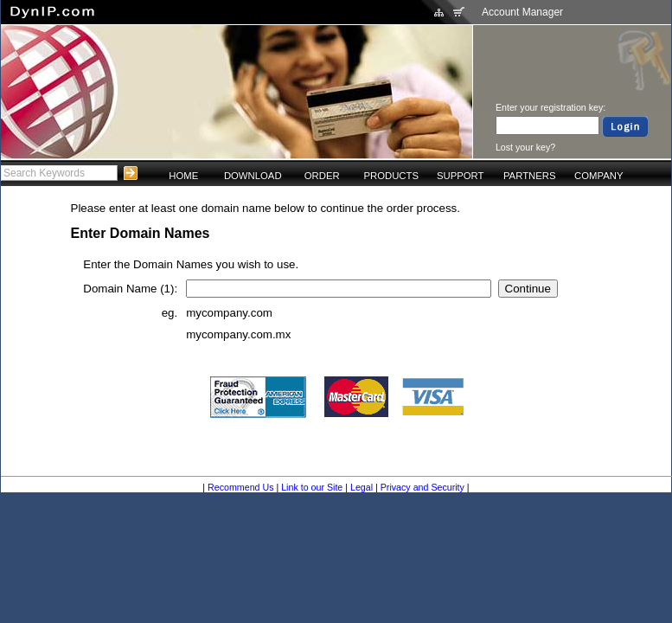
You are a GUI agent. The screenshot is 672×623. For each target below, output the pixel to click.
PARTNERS (530, 176)
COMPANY (598, 176)
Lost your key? (525, 147)
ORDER (322, 176)
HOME (183, 176)
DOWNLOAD (253, 176)
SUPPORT (461, 176)
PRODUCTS (391, 176)
